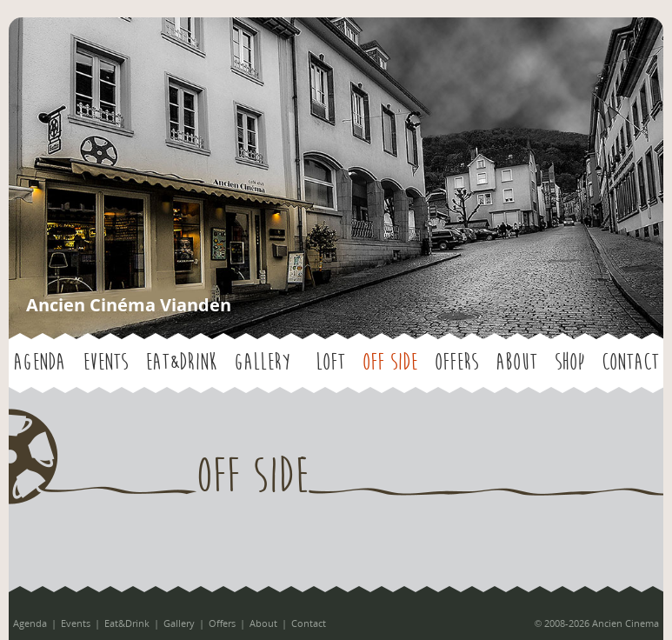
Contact (630, 363)
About (516, 363)
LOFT (330, 363)
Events (105, 363)
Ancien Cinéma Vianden (129, 305)
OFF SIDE (390, 363)
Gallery (262, 363)
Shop (569, 363)
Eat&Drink (181, 363)
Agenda (39, 363)
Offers (456, 363)
